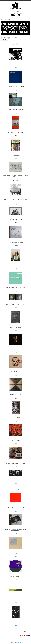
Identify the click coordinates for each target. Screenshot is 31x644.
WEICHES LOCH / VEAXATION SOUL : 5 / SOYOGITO (15, 304)
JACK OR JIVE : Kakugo (15, 440)
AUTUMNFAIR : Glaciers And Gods (15, 395)
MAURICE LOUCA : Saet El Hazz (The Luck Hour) (15, 349)
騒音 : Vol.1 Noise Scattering (15, 327)
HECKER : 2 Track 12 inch (15, 576)
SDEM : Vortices (15, 622)
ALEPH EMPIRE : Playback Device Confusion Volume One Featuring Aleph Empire (15, 530)
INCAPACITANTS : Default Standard (15, 64)
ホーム (23, 1)
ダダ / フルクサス (8, 19)
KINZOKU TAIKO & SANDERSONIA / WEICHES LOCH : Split (15, 480)
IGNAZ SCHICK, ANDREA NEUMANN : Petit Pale (16, 87)
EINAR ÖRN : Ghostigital (15, 372)
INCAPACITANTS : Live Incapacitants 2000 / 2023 (15, 463)
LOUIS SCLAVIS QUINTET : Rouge (15, 219)
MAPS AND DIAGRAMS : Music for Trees (15, 110)
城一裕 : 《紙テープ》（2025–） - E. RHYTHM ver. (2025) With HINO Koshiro (16, 176)
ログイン (28, 1)
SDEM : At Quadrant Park (15, 553)
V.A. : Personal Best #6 (15, 155)
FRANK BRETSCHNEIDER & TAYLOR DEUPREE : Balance (15, 599)
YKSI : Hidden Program (16, 418)
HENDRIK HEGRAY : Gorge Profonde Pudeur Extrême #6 (16, 265)
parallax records (19, 642)
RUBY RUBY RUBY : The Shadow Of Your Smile (15, 288)
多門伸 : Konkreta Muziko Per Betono (15, 242)
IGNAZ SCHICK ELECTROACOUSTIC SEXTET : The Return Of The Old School (15, 200)
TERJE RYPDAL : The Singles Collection (16, 132)
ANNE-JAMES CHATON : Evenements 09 (15, 508)
